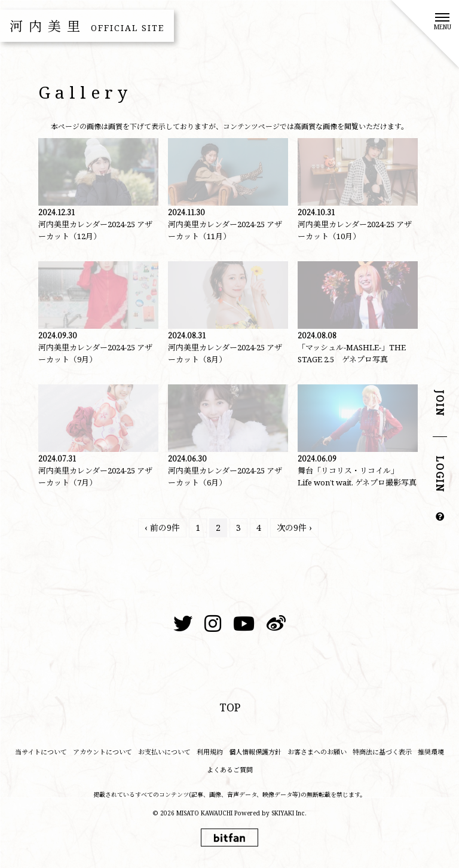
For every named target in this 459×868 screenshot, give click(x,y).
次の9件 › (294, 528)
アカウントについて (102, 752)
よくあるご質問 (230, 770)
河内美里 (87, 26)
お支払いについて (164, 752)
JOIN (440, 404)
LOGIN (440, 475)
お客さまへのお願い (317, 752)
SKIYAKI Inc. (289, 813)
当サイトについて (41, 752)
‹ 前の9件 (162, 528)
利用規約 (210, 752)
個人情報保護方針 (255, 752)
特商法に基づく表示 (382, 752)
